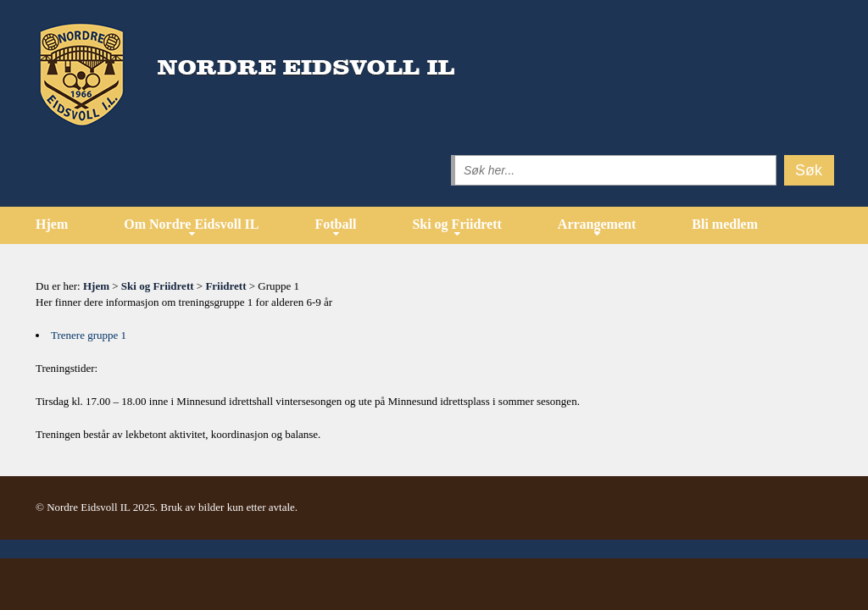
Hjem (52, 224)
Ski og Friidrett (456, 224)
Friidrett (225, 286)
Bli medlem (725, 224)
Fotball (335, 224)
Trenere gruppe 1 (89, 335)
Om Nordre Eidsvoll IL (191, 224)
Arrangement (597, 224)
